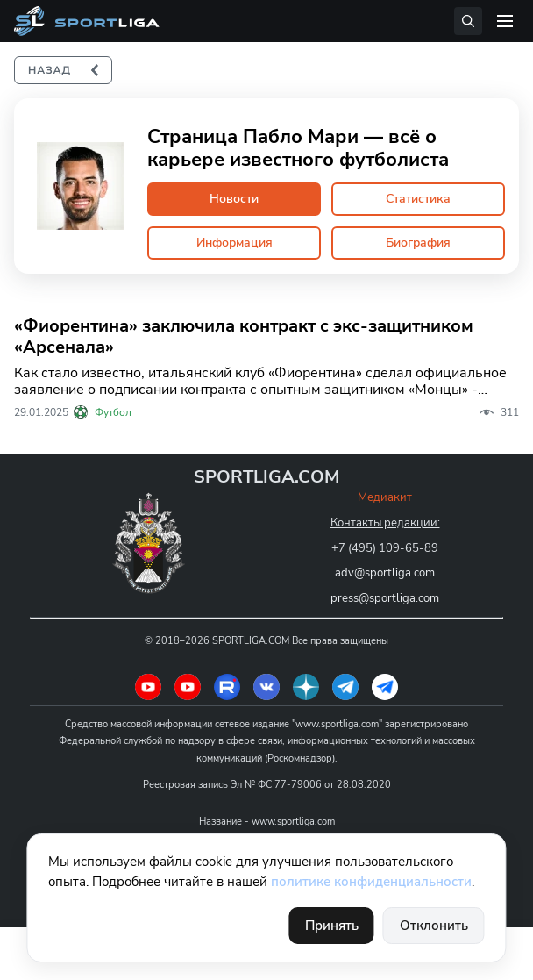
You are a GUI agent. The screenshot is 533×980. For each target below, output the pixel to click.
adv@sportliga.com (385, 573)
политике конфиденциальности (371, 882)
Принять (332, 926)
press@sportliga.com (385, 598)
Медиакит (385, 497)
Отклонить (434, 926)
